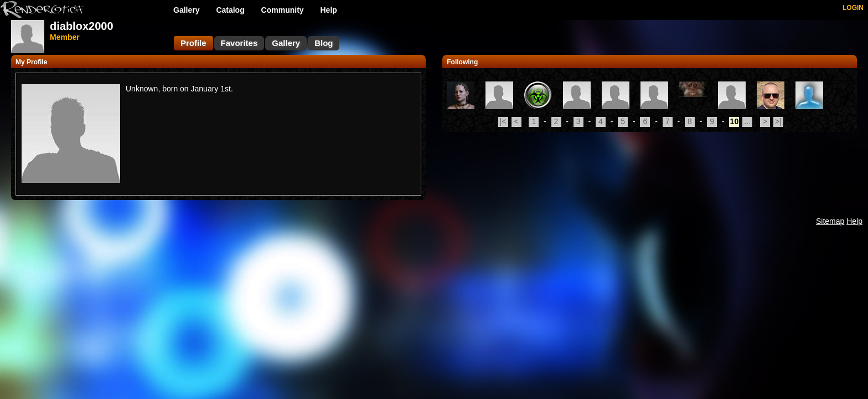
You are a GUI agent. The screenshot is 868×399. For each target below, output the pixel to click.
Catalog (230, 10)
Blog (324, 43)
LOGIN (853, 8)
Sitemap (830, 221)
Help (329, 10)
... (747, 121)
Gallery (186, 10)
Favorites (239, 43)
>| (778, 121)
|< (503, 121)
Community (283, 10)
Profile (193, 43)
